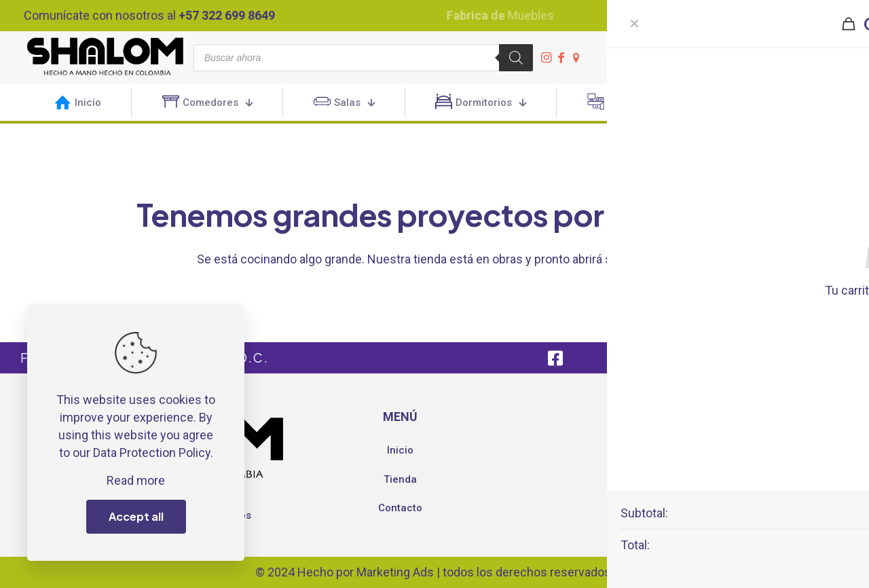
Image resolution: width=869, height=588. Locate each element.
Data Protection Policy (152, 453)
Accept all (136, 516)
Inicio (400, 450)
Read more (136, 480)
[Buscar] (516, 58)
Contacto (400, 508)
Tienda (400, 479)
